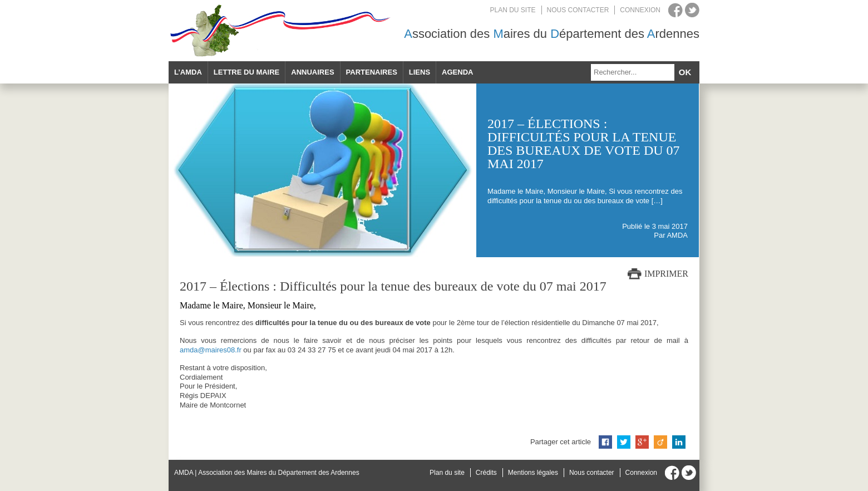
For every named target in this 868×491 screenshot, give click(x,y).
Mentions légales (533, 473)
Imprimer (666, 274)
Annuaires (312, 72)
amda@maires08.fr (211, 350)
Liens (420, 72)
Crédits (486, 473)
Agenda (457, 72)
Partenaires (372, 72)
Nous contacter (578, 10)
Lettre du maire (246, 72)
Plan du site (513, 10)
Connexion (640, 10)
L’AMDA (188, 72)
